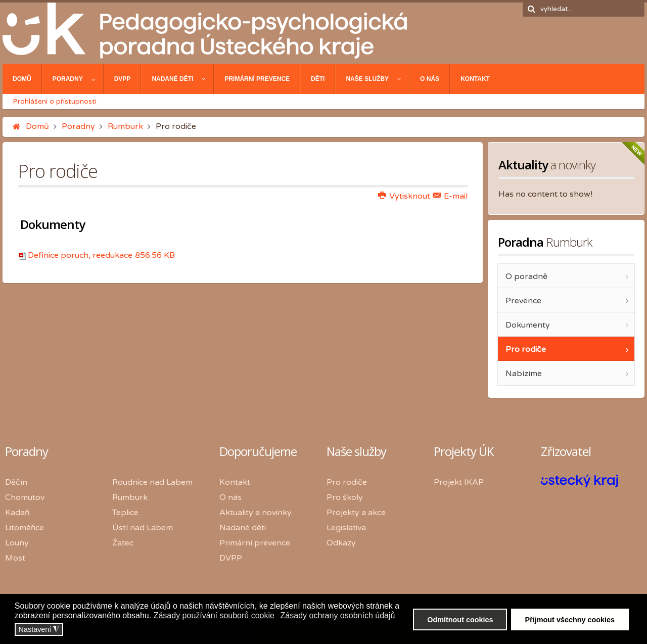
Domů (37, 126)
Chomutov (25, 497)
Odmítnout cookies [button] (460, 620)
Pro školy (345, 497)
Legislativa (346, 528)
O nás (230, 497)
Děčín (16, 482)
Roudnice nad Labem (152, 482)
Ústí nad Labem (143, 528)
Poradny (78, 126)
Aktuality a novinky (256, 513)
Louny (17, 543)
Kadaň (17, 513)
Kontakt (235, 482)
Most (15, 558)
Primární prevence (255, 543)
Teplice (125, 513)
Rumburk (125, 126)
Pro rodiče (347, 482)
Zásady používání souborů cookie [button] (214, 615)
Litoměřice (25, 528)
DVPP (231, 558)
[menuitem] (22, 79)
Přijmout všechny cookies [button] (570, 620)
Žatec (123, 543)
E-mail (450, 196)
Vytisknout (404, 196)
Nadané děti (243, 528)
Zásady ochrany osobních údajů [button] (338, 615)
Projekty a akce (356, 513)
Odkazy (341, 543)
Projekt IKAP (459, 482)
